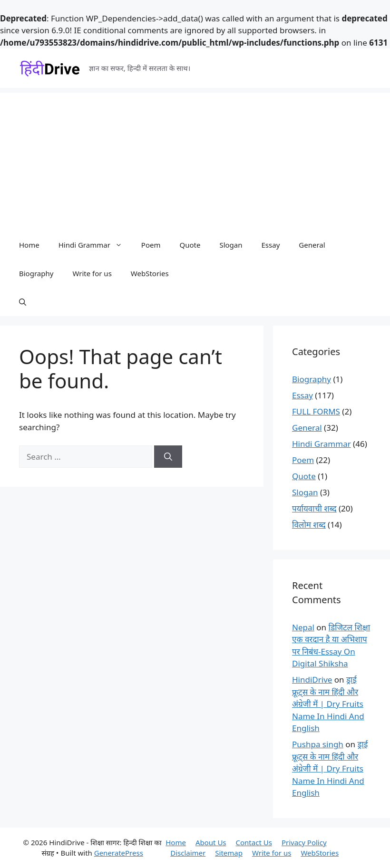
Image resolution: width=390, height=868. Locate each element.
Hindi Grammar (95, 245)
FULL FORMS (316, 411)
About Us (211, 842)
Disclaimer (188, 853)
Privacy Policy (304, 842)
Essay (271, 245)
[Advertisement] (195, 159)
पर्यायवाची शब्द (314, 508)
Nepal (303, 627)
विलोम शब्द (309, 525)
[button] (23, 302)
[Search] (168, 457)
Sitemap (229, 853)
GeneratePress (119, 853)
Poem (151, 245)
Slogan (231, 245)
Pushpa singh (318, 744)
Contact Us (254, 842)
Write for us (92, 273)
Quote (190, 245)
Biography (36, 273)
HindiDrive (312, 680)
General (312, 245)
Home (29, 245)
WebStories (150, 273)
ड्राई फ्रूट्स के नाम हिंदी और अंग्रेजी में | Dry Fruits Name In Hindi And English (328, 704)
